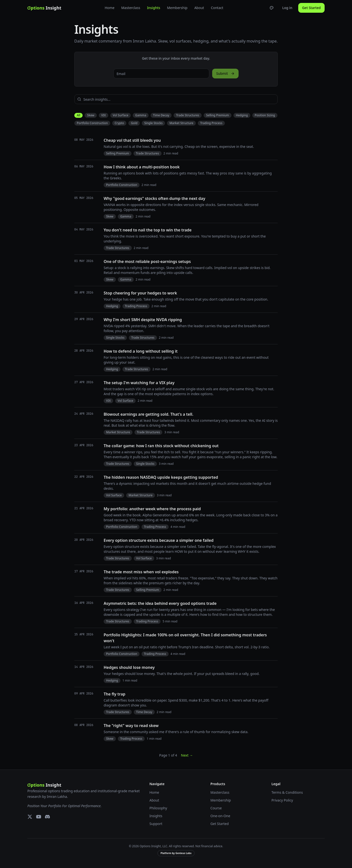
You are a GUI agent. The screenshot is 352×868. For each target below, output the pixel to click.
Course (216, 808)
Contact (217, 8)
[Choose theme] (272, 8)
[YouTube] (39, 817)
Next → (187, 755)
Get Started (311, 8)
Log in (287, 8)
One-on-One (220, 816)
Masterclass (131, 8)
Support (156, 824)
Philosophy (158, 808)
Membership (177, 8)
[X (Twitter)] (30, 817)
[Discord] (47, 817)
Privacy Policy (282, 800)
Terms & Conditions (287, 792)
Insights (154, 8)
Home (110, 8)
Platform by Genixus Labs (176, 853)
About (199, 8)
